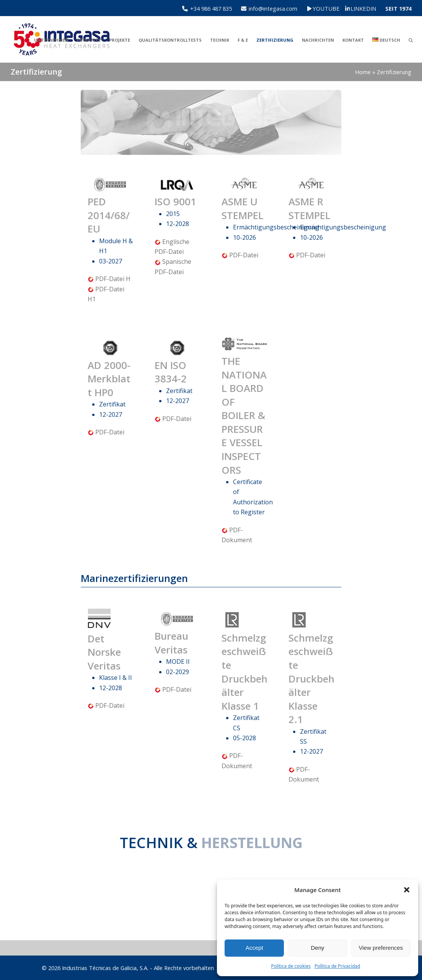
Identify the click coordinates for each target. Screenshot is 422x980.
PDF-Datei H (113, 279)
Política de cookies (291, 966)
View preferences (381, 948)
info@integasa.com (273, 8)
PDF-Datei (244, 255)
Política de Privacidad (337, 966)
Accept (254, 948)
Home (363, 72)
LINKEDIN (363, 8)
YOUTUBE (331, 8)
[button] (407, 890)
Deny (317, 948)
